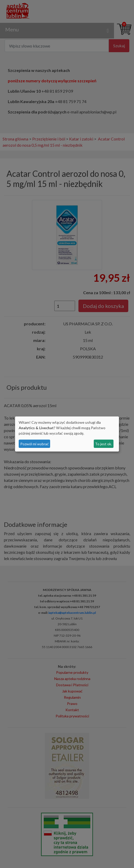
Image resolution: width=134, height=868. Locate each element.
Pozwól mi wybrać (35, 444)
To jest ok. (103, 444)
